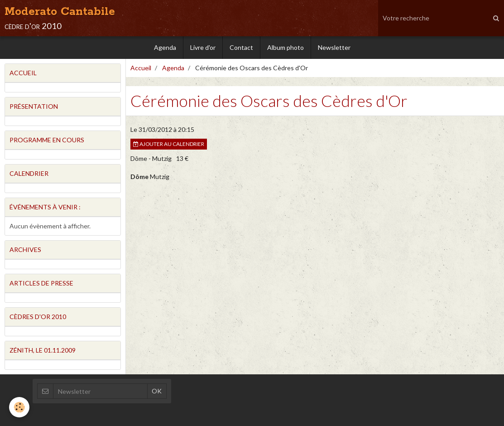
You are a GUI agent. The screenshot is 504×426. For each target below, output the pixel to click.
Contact (241, 47)
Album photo (286, 47)
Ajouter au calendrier (169, 144)
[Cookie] (19, 407)
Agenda (165, 47)
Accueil (141, 68)
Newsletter (334, 47)
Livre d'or (203, 47)
